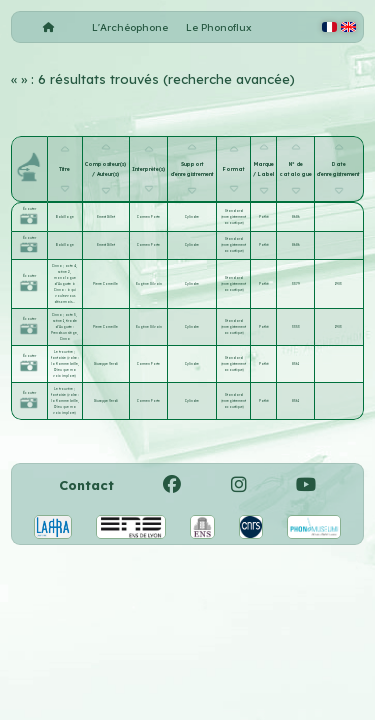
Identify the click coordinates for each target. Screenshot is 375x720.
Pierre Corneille (105, 284)
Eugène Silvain (149, 284)
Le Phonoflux (219, 27)
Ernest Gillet (106, 217)
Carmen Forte (148, 217)
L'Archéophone (130, 27)
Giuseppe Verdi (106, 364)
